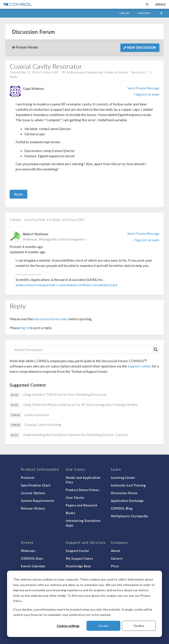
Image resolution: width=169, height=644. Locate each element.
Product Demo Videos (82, 490)
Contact (144, 13)
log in (25, 328)
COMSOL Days (32, 558)
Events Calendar (33, 566)
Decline (139, 626)
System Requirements (38, 501)
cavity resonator (37, 415)
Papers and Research (82, 505)
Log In (124, 13)
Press (115, 566)
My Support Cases (79, 558)
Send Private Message (143, 88)
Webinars (28, 551)
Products (28, 478)
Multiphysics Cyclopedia (130, 516)
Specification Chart (36, 485)
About (116, 551)
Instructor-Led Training (128, 485)
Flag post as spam (147, 94)
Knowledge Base (78, 566)
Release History (33, 508)
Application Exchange (127, 501)
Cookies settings (68, 626)
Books (71, 513)
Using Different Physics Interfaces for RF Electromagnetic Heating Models (80, 404)
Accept (103, 626)
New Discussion (140, 47)
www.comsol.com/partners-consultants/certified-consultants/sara (66, 285)
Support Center (139, 366)
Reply (18, 194)
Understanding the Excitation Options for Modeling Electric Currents (75, 435)
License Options (33, 493)
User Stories (75, 497)
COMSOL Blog (122, 508)
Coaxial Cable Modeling (43, 424)
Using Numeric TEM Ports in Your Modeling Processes (65, 394)
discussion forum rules (51, 319)
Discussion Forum (33, 32)
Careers (117, 558)
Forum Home (27, 47)
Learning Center (123, 478)
